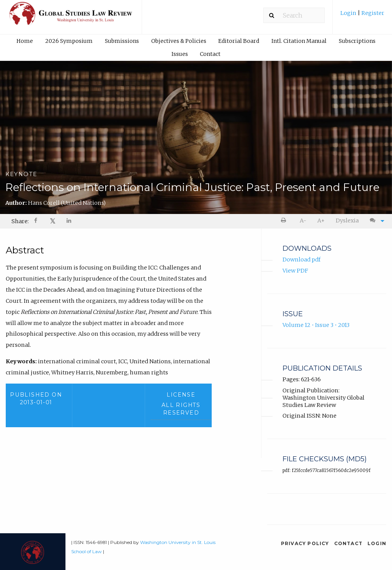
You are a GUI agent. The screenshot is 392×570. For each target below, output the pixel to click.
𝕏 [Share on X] (53, 221)
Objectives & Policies (179, 41)
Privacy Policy (305, 543)
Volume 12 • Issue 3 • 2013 (316, 325)
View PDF (295, 271)
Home (25, 41)
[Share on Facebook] (36, 221)
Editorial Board (239, 41)
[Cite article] (375, 221)
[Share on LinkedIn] (69, 221)
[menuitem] (362, 16)
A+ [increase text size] (321, 220)
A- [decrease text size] (303, 220)
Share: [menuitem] (20, 221)
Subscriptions (357, 41)
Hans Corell (67, 203)
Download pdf (301, 260)
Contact (210, 54)
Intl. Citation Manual (299, 41)
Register (372, 13)
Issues (180, 54)
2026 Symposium (69, 41)
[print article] (285, 221)
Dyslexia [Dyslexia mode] (347, 220)
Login (349, 13)
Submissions (122, 41)
